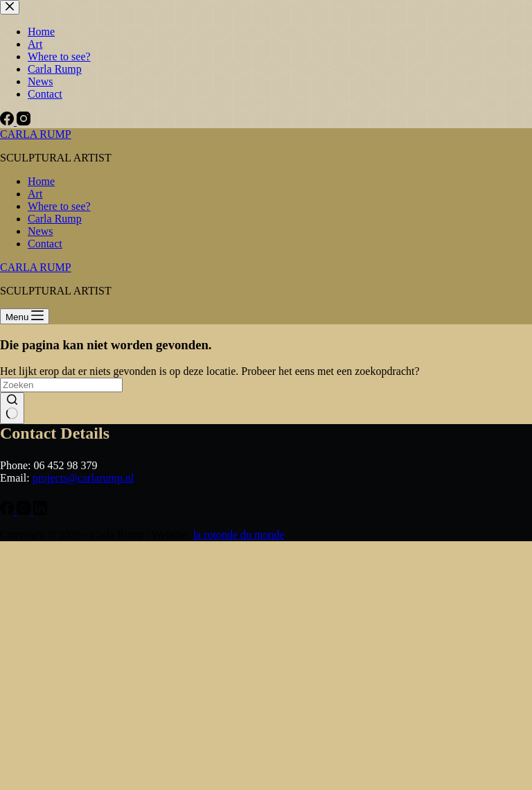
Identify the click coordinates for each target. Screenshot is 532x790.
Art (35, 194)
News (40, 231)
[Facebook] (8, 749)
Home (41, 181)
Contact (45, 244)
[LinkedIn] (40, 749)
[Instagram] (25, 749)
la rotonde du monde (239, 772)
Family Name (53, 623)
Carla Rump (55, 219)
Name (37, 578)
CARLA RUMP (36, 134)
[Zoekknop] (12, 408)
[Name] (114, 599)
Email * (39, 532)
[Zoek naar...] (61, 385)
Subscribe (115, 681)
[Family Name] (114, 644)
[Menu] (25, 316)
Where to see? (59, 206)
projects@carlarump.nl (83, 478)
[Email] (114, 553)
